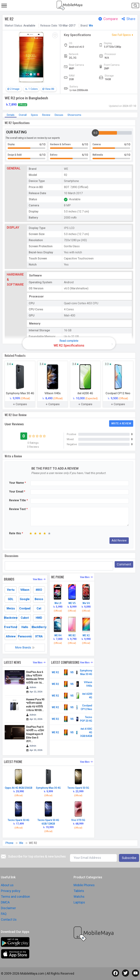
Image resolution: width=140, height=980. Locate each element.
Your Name (17, 483)
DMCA (5, 902)
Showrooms (74, 115)
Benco (39, 599)
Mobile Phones (84, 885)
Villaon (25, 590)
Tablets (79, 891)
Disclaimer (8, 908)
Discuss (59, 115)
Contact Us (9, 919)
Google (25, 599)
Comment (124, 564)
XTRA (39, 636)
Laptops (79, 902)
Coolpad (25, 608)
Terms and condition (15, 897)
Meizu (11, 608)
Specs (34, 115)
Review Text (18, 509)
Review (46, 115)
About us (7, 885)
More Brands (25, 648)
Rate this (16, 533)
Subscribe (129, 858)
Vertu (11, 590)
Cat (39, 608)
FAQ (4, 914)
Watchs (79, 897)
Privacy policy (11, 891)
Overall (23, 115)
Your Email (17, 492)
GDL (11, 599)
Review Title (18, 500)
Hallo (25, 627)
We (91, 26)
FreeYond (11, 627)
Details (11, 115)
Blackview (11, 618)
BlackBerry (39, 627)
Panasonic (25, 636)
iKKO (39, 590)
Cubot (25, 618)
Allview (11, 636)
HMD (39, 618)
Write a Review (121, 423)
